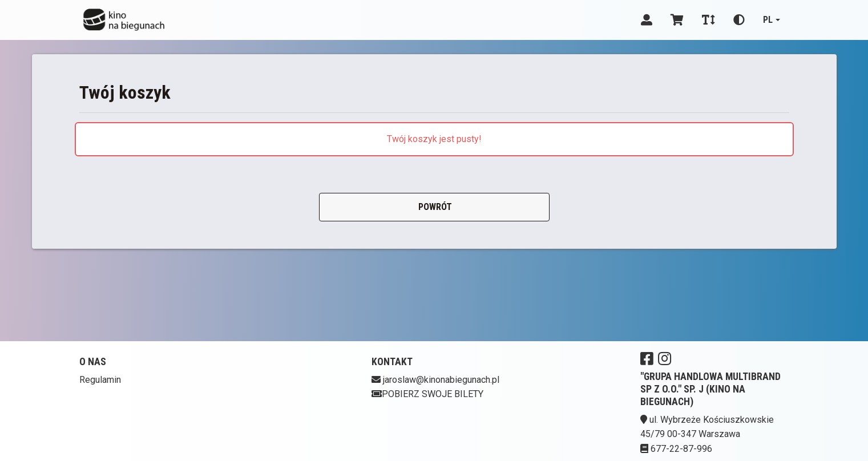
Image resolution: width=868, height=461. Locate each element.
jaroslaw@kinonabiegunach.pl (441, 380)
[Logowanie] (647, 20)
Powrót (434, 207)
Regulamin (100, 380)
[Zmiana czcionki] (708, 20)
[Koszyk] (677, 20)
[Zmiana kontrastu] (739, 20)
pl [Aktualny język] (768, 20)
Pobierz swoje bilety (427, 394)
